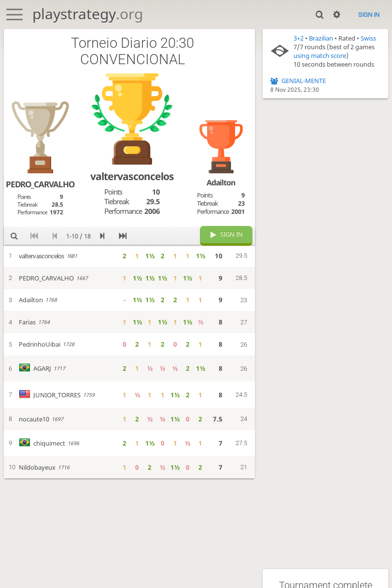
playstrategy (88, 14)
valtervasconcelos (132, 176)
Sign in (369, 15)
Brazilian (321, 38)
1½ (150, 256)
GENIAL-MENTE (304, 81)
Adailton (221, 182)
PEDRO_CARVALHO (40, 184)
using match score (320, 56)
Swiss (368, 38)
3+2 (299, 38)
